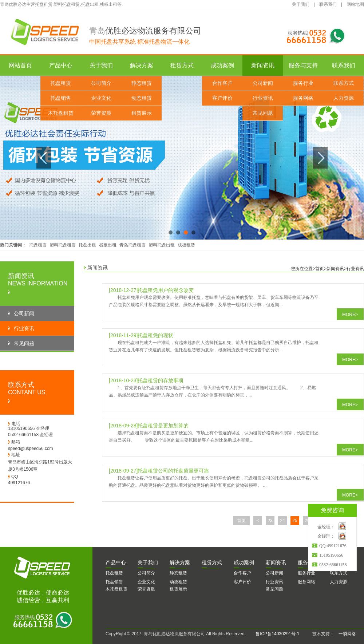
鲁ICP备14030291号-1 (277, 634)
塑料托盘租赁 (63, 245)
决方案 (180, 562)
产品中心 (61, 65)
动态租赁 (142, 98)
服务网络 (303, 98)
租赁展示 (142, 113)
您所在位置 (302, 269)
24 (282, 521)
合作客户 (222, 83)
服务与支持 (303, 65)
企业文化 (101, 98)
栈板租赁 (186, 245)
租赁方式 (182, 65)
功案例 (244, 562)
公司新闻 (263, 83)
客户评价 (222, 98)
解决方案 (142, 65)
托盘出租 (87, 245)
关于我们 (301, 4)
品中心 (116, 562)
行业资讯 (263, 98)
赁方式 (212, 562)
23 (270, 521)
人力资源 (344, 98)
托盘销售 (61, 98)
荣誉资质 (101, 113)
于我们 (148, 562)
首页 (320, 269)
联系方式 (344, 83)
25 (295, 521)
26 (307, 521)
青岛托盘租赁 (132, 245)
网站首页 (20, 65)
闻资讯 (276, 562)
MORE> (350, 315)
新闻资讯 (263, 65)
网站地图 (355, 4)
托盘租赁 (61, 83)
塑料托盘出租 (162, 245)
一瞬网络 (345, 634)
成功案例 (222, 65)
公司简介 (101, 83)
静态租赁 (142, 83)
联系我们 (328, 4)
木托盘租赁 (61, 113)
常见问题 (263, 113)
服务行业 (303, 83)
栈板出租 (108, 245)
